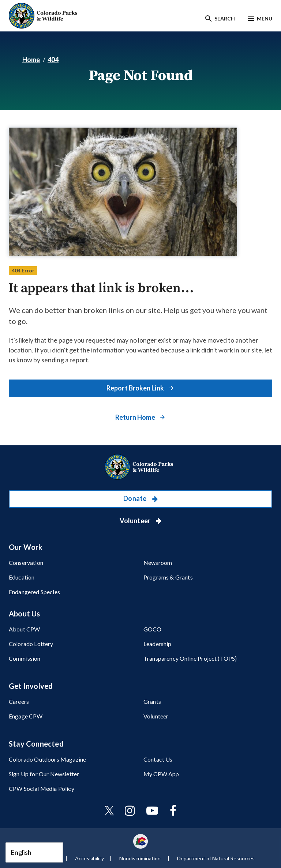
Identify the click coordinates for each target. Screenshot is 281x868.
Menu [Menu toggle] (265, 18)
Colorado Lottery (31, 644)
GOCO (153, 629)
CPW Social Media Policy (42, 788)
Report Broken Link (136, 388)
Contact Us (158, 759)
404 (53, 60)
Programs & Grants (168, 577)
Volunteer (136, 521)
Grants (152, 701)
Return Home (136, 417)
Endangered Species (34, 592)
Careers (19, 701)
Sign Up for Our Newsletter (44, 774)
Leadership (158, 644)
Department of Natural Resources (216, 858)
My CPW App (161, 774)
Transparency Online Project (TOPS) (190, 658)
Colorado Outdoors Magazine (47, 759)
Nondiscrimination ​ (140, 858)
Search (225, 18)
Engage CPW (26, 716)
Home (31, 60)
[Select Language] (34, 852)
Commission (25, 658)
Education (22, 577)
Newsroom (158, 563)
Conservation (26, 563)
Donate (135, 498)
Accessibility (89, 858)
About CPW (24, 629)
